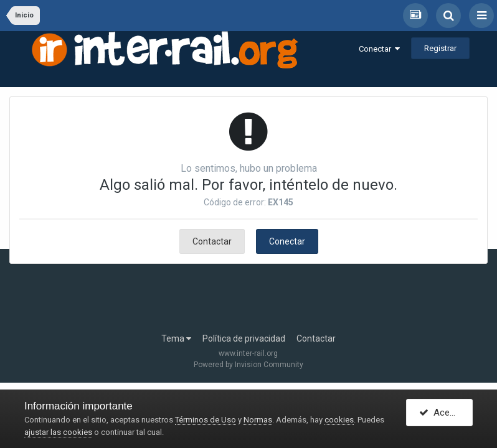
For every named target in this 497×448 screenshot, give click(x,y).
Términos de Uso (206, 420)
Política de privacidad (244, 338)
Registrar (440, 48)
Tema (176, 338)
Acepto (441, 413)
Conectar (379, 49)
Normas (258, 420)
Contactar (212, 241)
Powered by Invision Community (249, 365)
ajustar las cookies (58, 432)
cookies (339, 420)
